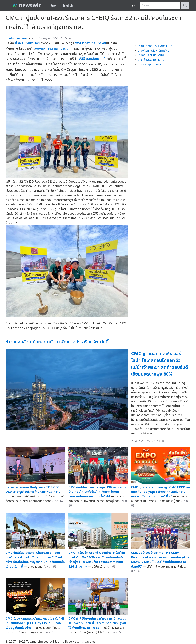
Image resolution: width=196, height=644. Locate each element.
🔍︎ (185, 6)
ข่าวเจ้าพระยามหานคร (151, 60)
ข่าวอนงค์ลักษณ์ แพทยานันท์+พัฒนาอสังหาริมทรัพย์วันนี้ (57, 342)
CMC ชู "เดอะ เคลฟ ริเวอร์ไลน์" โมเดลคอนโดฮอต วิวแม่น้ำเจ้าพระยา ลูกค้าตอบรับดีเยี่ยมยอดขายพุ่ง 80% (160, 364)
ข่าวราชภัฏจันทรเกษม (151, 64)
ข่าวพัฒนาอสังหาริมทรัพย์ (154, 51)
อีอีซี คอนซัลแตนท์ (92, 59)
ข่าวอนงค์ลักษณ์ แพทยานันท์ (155, 46)
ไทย (53, 6)
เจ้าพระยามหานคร (27, 43)
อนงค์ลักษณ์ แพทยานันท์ (53, 49)
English (68, 6)
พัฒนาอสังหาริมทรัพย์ (91, 43)
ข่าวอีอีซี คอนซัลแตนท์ (151, 55)
